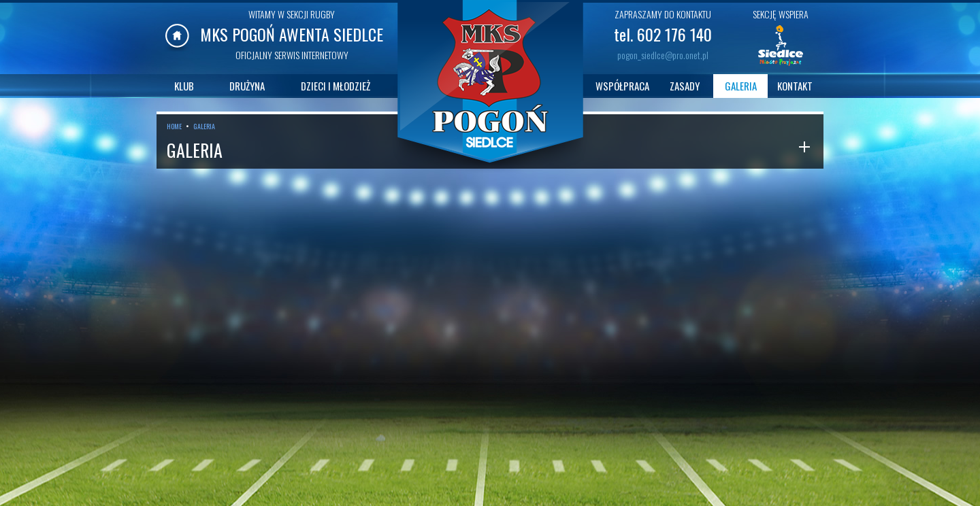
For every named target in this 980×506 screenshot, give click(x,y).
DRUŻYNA (247, 86)
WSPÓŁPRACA (622, 86)
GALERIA (741, 86)
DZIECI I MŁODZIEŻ (336, 86)
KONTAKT (795, 86)
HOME (174, 126)
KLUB (184, 86)
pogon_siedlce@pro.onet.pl (663, 55)
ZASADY (685, 86)
